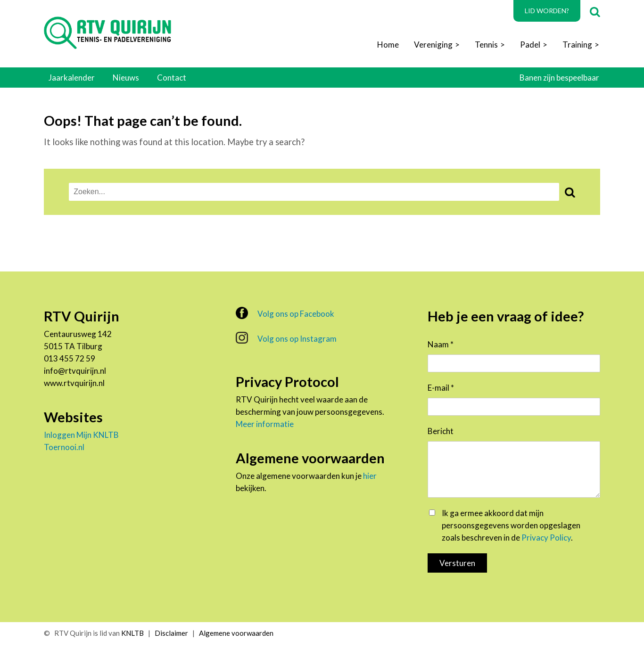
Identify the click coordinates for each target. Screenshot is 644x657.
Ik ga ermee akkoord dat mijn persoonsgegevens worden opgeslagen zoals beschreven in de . (511, 525)
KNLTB (132, 633)
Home (388, 45)
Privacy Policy (546, 538)
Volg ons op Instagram (286, 338)
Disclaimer (171, 633)
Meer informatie (265, 424)
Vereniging (433, 45)
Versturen (457, 563)
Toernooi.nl (64, 447)
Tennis (486, 45)
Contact (172, 78)
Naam (441, 344)
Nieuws (126, 78)
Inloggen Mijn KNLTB (81, 435)
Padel (530, 45)
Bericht (441, 431)
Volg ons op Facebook (285, 313)
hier (370, 476)
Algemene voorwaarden (236, 633)
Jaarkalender (72, 78)
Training (577, 45)
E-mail (441, 388)
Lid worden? (547, 11)
